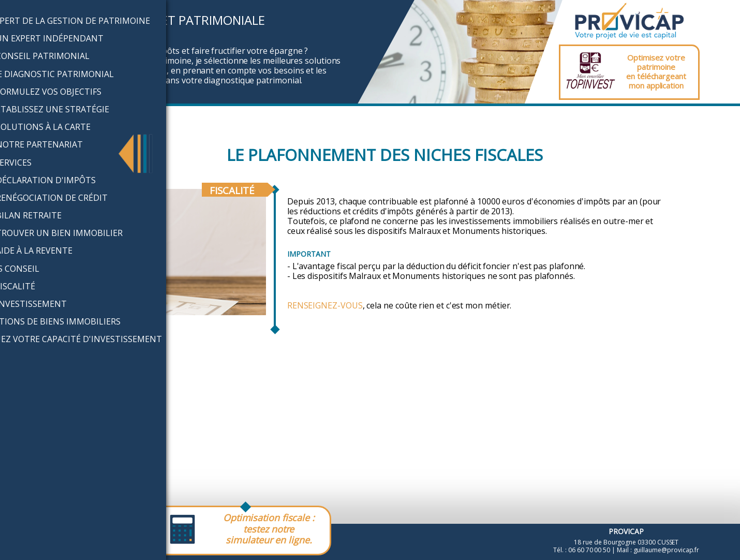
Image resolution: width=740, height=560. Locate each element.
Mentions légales (40, 540)
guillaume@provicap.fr (667, 550)
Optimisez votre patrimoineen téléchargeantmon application (656, 71)
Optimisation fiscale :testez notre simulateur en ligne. (269, 529)
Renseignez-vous (325, 305)
